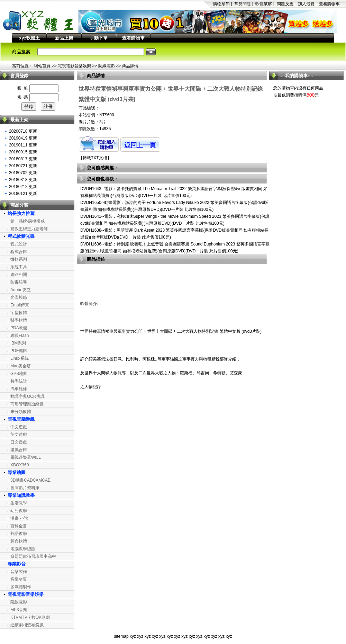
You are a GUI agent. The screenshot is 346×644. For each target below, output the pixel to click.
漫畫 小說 (19, 518)
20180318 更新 (23, 180)
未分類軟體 (21, 412)
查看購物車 (329, 4)
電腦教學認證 (23, 549)
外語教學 (19, 534)
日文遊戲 (19, 442)
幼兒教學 (19, 511)
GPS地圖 (19, 374)
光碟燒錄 (19, 297)
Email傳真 (20, 305)
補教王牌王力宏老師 (29, 229)
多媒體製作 (21, 587)
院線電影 (107, 66)
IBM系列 (18, 343)
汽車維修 (19, 389)
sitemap (121, 636)
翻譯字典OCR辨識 (28, 396)
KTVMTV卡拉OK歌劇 (30, 617)
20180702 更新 (23, 173)
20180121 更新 (23, 194)
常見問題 (243, 4)
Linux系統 (20, 358)
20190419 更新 (23, 138)
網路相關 (19, 275)
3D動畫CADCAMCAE (30, 480)
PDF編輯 (19, 351)
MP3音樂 (19, 610)
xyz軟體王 (29, 38)
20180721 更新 (23, 166)
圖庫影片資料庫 (25, 488)
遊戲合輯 (19, 450)
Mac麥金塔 (21, 366)
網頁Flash (20, 336)
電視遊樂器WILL (26, 457)
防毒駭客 (19, 282)
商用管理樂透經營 (27, 404)
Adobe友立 (21, 290)
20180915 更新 (23, 152)
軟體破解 (264, 4)
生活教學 (19, 503)
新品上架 (64, 38)
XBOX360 (20, 465)
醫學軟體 (19, 320)
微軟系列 (19, 259)
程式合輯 (19, 252)
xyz (133, 636)
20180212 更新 (23, 187)
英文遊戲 (19, 435)
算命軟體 (19, 541)
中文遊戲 (19, 427)
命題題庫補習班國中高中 (33, 556)
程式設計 (19, 244)
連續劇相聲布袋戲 (27, 625)
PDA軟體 (19, 328)
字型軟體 (19, 313)
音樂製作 (19, 572)
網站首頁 (42, 66)
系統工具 (19, 267)
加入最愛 (306, 4)
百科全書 (19, 526)
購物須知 (221, 4)
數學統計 (19, 381)
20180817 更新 (23, 159)
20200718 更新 (23, 131)
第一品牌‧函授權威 (28, 221)
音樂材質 (19, 579)
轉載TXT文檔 (95, 158)
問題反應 (285, 4)
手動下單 (99, 38)
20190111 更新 (23, 145)
